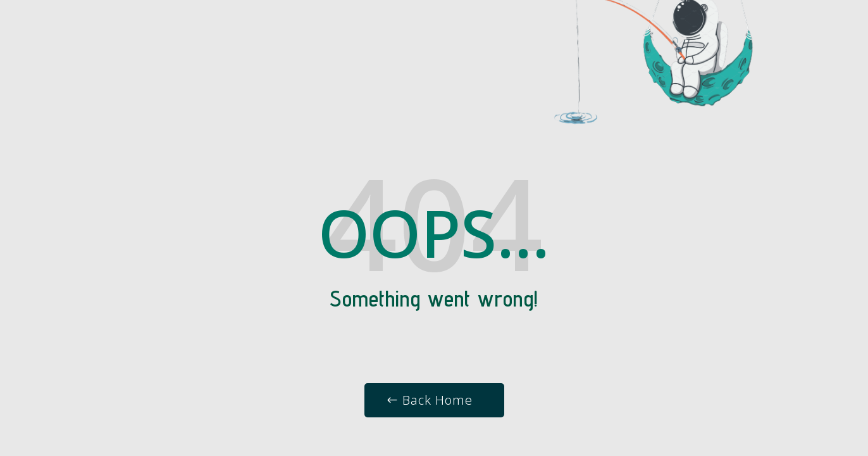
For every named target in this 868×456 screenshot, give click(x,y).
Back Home (437, 400)
